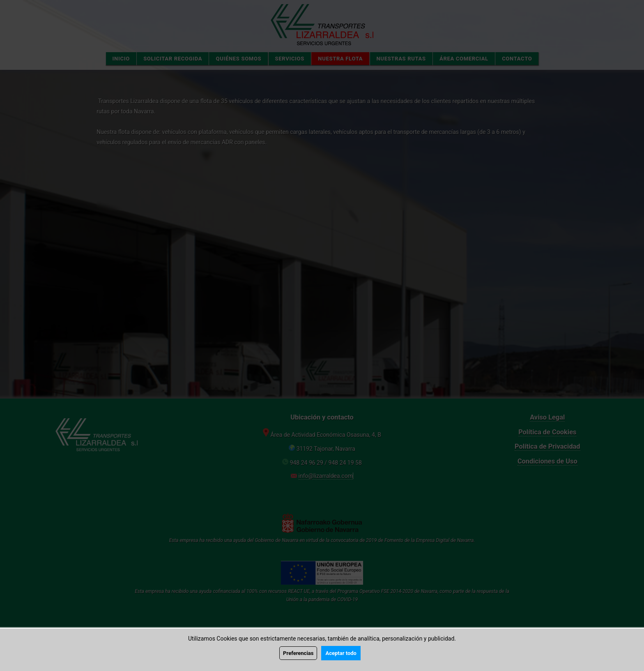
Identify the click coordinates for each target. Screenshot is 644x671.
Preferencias (298, 653)
